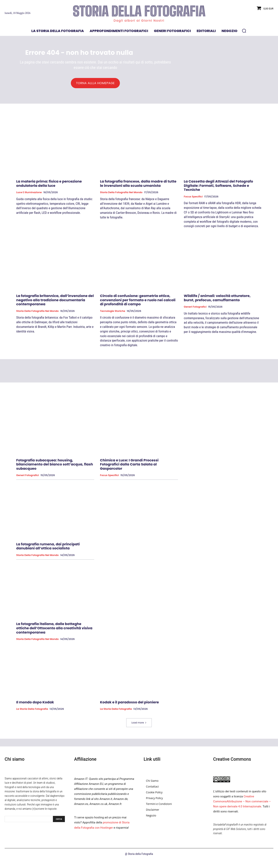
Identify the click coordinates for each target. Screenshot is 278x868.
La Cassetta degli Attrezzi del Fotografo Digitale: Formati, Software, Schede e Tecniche (218, 188)
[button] (244, 31)
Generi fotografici (195, 309)
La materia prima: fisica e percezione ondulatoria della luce (49, 186)
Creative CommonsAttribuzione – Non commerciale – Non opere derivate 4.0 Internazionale (242, 804)
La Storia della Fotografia (32, 711)
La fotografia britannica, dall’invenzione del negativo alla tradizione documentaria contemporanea (55, 302)
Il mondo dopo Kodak (35, 704)
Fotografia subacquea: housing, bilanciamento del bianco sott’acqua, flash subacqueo (55, 466)
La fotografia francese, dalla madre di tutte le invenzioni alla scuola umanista (138, 186)
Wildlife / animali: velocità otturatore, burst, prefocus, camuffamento (217, 300)
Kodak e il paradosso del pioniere (129, 704)
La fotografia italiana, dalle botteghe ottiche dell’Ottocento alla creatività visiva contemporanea (54, 630)
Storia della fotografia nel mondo (121, 195)
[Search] (59, 821)
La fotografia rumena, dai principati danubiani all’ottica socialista (48, 548)
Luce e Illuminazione (29, 195)
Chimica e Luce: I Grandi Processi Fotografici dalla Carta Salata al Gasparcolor (129, 466)
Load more (139, 725)
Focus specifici (193, 199)
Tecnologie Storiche (113, 313)
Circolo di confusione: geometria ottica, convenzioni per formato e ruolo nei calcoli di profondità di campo (138, 302)
